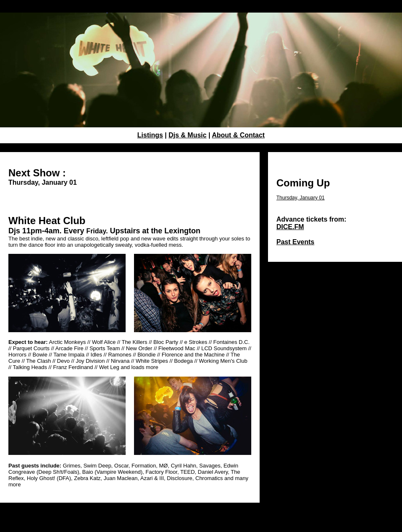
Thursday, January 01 (300, 198)
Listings (150, 135)
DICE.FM (290, 227)
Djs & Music (188, 135)
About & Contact (238, 135)
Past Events (295, 242)
